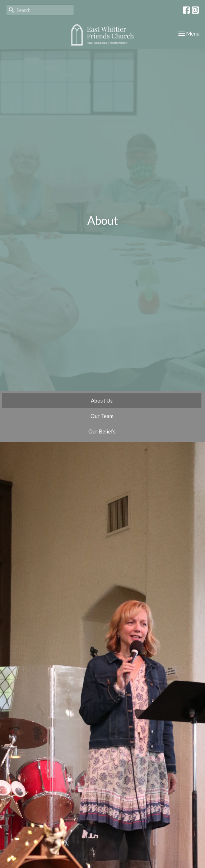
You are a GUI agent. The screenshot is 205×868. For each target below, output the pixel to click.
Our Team (102, 416)
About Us (102, 400)
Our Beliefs (102, 431)
